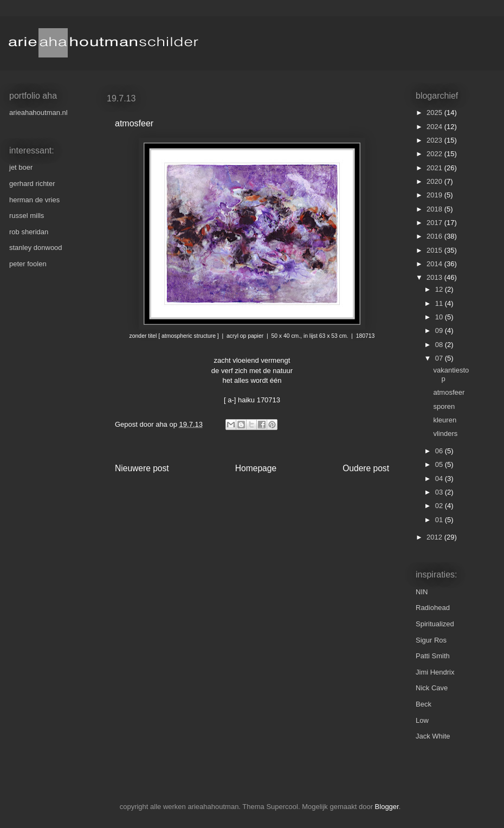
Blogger (387, 807)
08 (440, 345)
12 (440, 289)
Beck (424, 704)
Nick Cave (432, 688)
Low (422, 720)
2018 (435, 209)
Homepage (256, 468)
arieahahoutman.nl (38, 113)
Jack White (433, 736)
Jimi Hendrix (435, 672)
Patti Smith (433, 656)
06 (440, 451)
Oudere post (366, 468)
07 (440, 358)
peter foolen (28, 264)
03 (440, 492)
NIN (422, 592)
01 (440, 520)
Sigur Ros (431, 640)
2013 (435, 277)
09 (440, 330)
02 (440, 506)
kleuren (445, 420)
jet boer (21, 167)
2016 (435, 236)
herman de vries (34, 200)
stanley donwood (36, 248)
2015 (435, 250)
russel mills (27, 216)
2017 (435, 223)
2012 (435, 537)
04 (440, 479)
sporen (444, 406)
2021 (435, 168)
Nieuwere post (142, 468)
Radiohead (433, 608)
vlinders (445, 434)
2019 (435, 195)
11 (440, 303)
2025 (435, 113)
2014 (435, 264)
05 (440, 464)
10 (440, 317)
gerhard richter (32, 184)
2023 (435, 140)
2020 (435, 181)
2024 (435, 127)
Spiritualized (435, 624)
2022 (435, 154)
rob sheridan (29, 232)
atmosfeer (449, 392)
